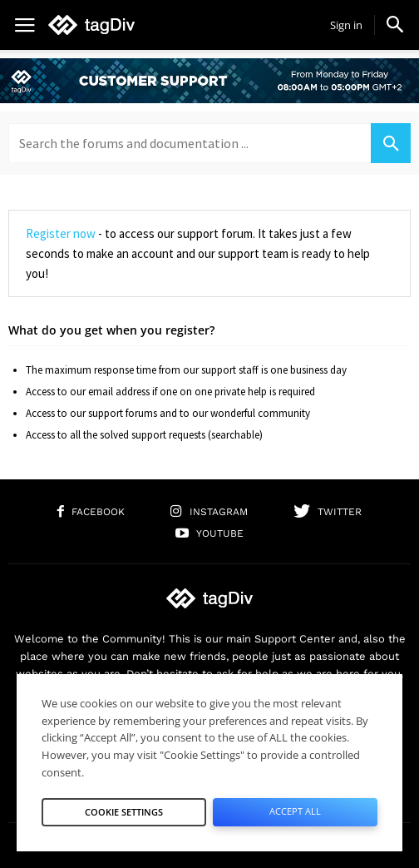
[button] (395, 24)
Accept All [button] (295, 811)
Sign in (346, 25)
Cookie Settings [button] (124, 812)
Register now (61, 233)
